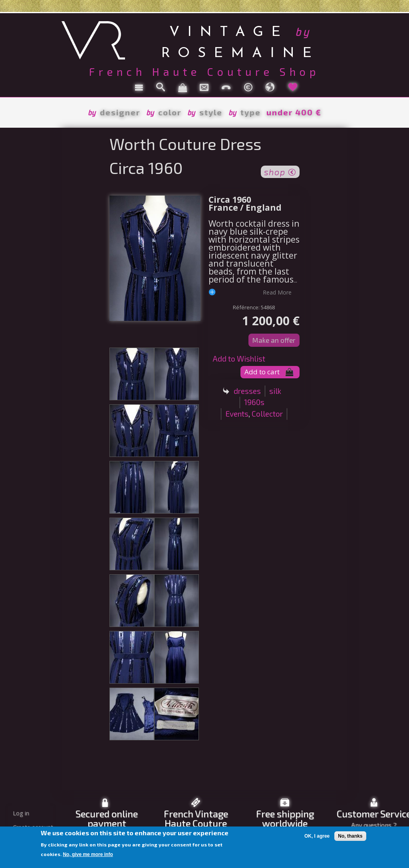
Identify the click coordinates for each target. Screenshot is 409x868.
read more (277, 292)
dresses (247, 391)
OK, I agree (317, 836)
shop (280, 171)
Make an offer (274, 340)
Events (237, 414)
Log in (21, 813)
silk (275, 391)
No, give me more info (88, 854)
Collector (267, 414)
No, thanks (350, 836)
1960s (254, 402)
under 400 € (294, 112)
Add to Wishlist (239, 359)
